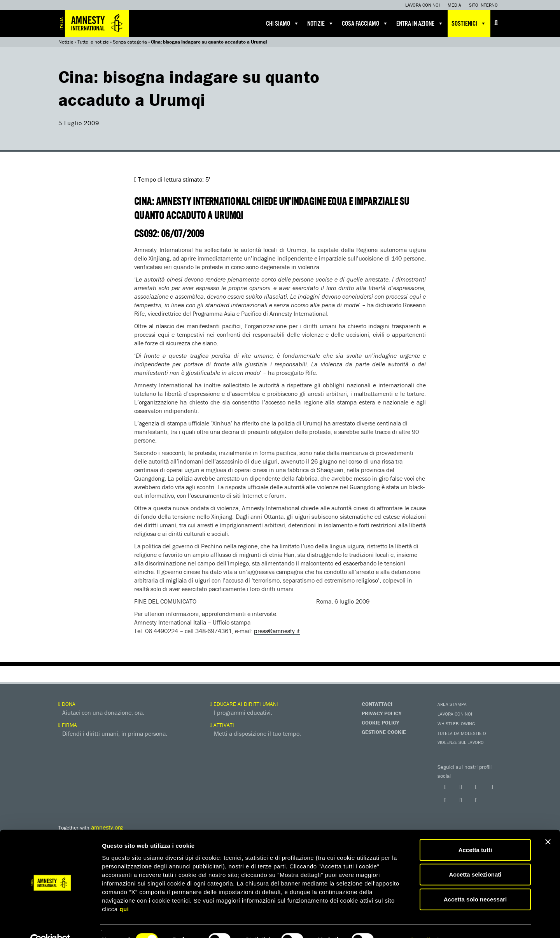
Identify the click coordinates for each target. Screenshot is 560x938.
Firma (68, 725)
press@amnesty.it (277, 631)
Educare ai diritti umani (244, 704)
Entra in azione (420, 23)
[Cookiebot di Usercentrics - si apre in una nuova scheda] (50, 923)
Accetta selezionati (475, 857)
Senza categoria (130, 42)
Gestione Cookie (384, 732)
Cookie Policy (380, 723)
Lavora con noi (423, 5)
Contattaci (377, 704)
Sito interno (483, 5)
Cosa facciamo (365, 23)
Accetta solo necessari (475, 882)
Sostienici (469, 23)
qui (124, 892)
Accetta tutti (475, 832)
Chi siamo (283, 23)
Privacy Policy (381, 713)
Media (454, 5)
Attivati (222, 725)
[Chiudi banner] (548, 824)
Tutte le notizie (93, 42)
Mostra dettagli (409, 923)
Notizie (321, 23)
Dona (67, 704)
